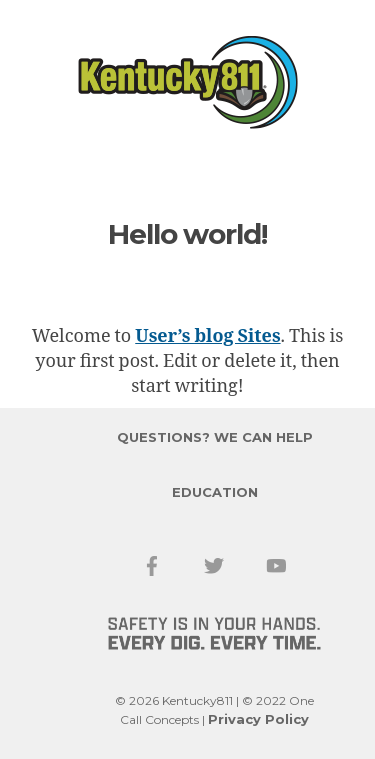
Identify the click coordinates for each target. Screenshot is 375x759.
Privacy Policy (258, 719)
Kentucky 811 (188, 82)
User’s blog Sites (207, 336)
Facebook (153, 566)
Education (215, 492)
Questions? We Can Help (215, 437)
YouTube (277, 566)
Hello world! (187, 234)
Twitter (215, 566)
